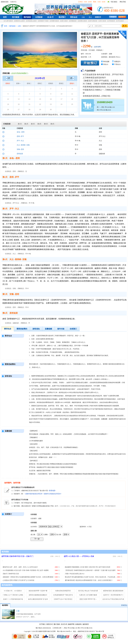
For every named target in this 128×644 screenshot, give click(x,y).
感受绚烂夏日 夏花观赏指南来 (113, 591)
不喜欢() (117, 64)
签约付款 (61, 329)
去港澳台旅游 (82, 21)
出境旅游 (39, 17)
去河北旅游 (120, 21)
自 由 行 (51, 17)
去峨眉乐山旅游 (19, 21)
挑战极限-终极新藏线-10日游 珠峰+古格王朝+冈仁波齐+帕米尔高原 (88, 567)
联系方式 (50, 624)
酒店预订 (62, 17)
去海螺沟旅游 (54, 21)
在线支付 (98, 17)
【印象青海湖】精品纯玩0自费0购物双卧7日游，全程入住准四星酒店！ (89, 580)
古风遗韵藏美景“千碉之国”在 (63, 595)
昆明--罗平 (20, 136)
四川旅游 (16, 17)
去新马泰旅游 (93, 21)
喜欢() (106, 64)
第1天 (20, 124)
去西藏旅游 (73, 21)
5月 (72, 78)
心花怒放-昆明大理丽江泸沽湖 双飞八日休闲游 (18, 580)
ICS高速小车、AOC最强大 (13, 591)
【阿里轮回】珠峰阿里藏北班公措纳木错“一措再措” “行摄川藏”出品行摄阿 (90, 570)
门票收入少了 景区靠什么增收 (13, 595)
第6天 (52, 124)
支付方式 (64, 624)
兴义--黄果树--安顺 (23, 145)
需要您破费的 (22, 329)
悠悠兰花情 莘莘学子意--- (88, 599)
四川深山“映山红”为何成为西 (88, 591)
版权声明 (71, 624)
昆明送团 (20, 154)
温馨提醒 (48, 329)
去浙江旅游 (102, 21)
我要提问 (117, 62)
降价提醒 (106, 62)
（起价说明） (97, 47)
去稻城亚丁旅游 (43, 21)
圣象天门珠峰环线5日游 (11, 574)
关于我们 (42, 624)
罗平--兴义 (20, 141)
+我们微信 (114, 2)
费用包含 (8, 329)
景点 (90, 17)
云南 (19, 26)
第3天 (33, 124)
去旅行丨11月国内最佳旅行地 (13, 599)
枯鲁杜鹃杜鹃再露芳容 (63, 591)
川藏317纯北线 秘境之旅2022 (75, 574)
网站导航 (123, 2)
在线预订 (73, 329)
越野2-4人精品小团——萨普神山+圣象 (79, 556)
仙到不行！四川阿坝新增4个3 (113, 595)
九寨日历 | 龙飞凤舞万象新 (88, 595)
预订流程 (57, 624)
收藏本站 (13, 2)
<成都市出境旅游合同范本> (52, 494)
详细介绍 (106, 96)
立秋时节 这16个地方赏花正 (63, 599)
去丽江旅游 (64, 21)
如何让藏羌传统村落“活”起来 (38, 599)
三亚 (18, 611)
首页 (5, 17)
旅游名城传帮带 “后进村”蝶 (38, 591)
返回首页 (86, 624)
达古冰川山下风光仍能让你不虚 (113, 599)
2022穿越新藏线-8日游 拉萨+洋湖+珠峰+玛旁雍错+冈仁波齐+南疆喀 (26, 570)
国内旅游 (27, 17)
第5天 (46, 124)
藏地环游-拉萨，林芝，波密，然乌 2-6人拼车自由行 (20, 567)
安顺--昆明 (20, 149)
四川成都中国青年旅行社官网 (14, 9)
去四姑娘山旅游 (31, 21)
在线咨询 (78, 624)
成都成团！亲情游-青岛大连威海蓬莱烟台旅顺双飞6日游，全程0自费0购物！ (29, 577)
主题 (83, 17)
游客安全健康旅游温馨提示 (38, 595)
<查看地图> (52, 491)
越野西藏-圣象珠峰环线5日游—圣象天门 (17, 556)
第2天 (26, 124)
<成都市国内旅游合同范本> (34, 494)
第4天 (39, 124)
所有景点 (124, 605)
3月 (8, 78)
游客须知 (36, 329)
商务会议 (74, 17)
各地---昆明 (21, 132)
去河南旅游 (111, 21)
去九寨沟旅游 (8, 21)
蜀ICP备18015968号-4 (64, 631)
